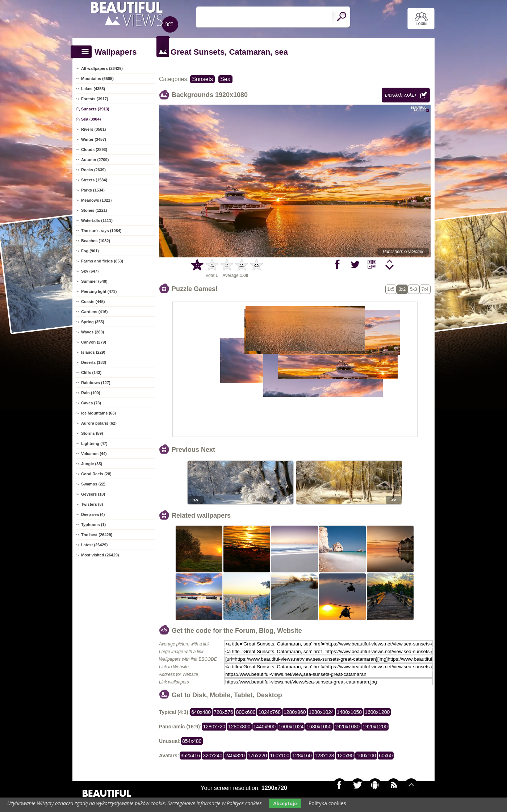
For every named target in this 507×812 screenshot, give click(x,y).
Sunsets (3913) (95, 109)
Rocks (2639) (93, 170)
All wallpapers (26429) (102, 68)
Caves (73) (91, 403)
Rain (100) (91, 393)
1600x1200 (377, 712)
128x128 (324, 756)
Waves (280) (93, 332)
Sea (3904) (91, 119)
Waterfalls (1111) (97, 220)
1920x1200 (375, 727)
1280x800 (239, 727)
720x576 (223, 712)
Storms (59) (92, 433)
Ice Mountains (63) (99, 413)
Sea (225, 79)
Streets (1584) (94, 180)
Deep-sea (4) (93, 514)
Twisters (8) (92, 504)
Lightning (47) (94, 443)
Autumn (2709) (95, 160)
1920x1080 (347, 727)
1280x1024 (321, 712)
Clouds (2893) (94, 150)
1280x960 (295, 712)
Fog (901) (90, 251)
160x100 (280, 756)
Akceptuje (285, 803)
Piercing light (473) (99, 291)
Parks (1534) (93, 190)
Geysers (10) (93, 494)
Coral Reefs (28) (96, 474)
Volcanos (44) (94, 454)
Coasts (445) (93, 302)
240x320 (235, 756)
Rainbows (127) (96, 383)
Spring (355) (93, 322)
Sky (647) (90, 271)
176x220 (257, 756)
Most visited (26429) (100, 555)
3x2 (402, 289)
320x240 (213, 756)
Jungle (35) (92, 464)
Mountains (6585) (97, 79)
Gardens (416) (94, 312)
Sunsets (202, 79)
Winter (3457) (94, 139)
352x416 (190, 756)
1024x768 (269, 712)
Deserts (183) (94, 362)
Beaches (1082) (96, 241)
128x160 (302, 756)
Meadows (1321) (96, 200)
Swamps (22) (93, 484)
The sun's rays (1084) (101, 231)
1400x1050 (349, 712)
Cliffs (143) (91, 373)
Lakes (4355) (93, 89)
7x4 (425, 289)
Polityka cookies (327, 803)
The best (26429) (97, 535)
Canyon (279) (94, 342)
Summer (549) (94, 281)
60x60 (386, 756)
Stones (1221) (94, 210)
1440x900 (265, 727)
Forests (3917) (95, 99)
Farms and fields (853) (102, 261)
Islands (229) (93, 352)
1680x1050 (319, 727)
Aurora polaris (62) (99, 423)
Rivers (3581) (94, 129)
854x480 (192, 741)
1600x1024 (291, 727)
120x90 (345, 756)
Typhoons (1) (93, 525)
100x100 (366, 756)
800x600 (246, 712)
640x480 (201, 712)
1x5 (391, 289)
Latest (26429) (94, 545)
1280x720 (214, 727)
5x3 (413, 289)
